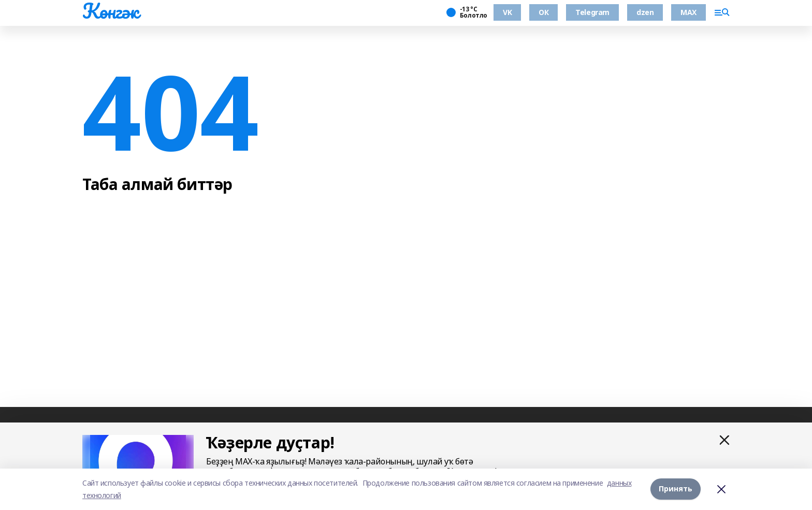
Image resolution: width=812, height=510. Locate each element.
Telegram (592, 12)
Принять (676, 489)
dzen (645, 12)
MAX (688, 12)
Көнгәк (110, 11)
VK (507, 12)
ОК (543, 12)
